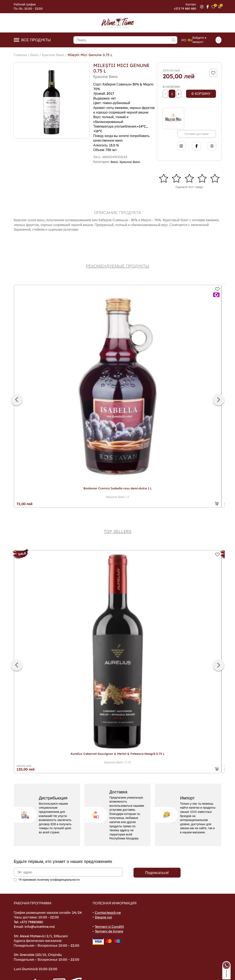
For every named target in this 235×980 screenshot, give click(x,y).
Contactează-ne (108, 913)
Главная (21, 55)
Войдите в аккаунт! (207, 40)
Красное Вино (56, 55)
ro (184, 40)
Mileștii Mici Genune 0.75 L (96, 55)
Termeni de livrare (109, 931)
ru (190, 40)
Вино (36, 55)
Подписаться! (157, 873)
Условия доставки (196, 134)
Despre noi (103, 917)
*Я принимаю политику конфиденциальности (49, 880)
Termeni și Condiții (109, 927)
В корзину (201, 94)
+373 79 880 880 (185, 9)
